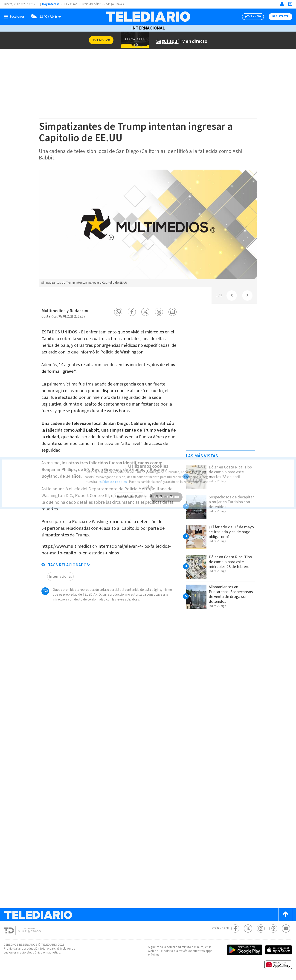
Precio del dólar (90, 4)
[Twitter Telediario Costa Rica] (248, 928)
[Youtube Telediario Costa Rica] (286, 928)
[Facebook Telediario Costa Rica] (235, 928)
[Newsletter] (290, 5)
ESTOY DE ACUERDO (166, 493)
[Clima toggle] (44, 17)
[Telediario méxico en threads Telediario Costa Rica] (273, 928)
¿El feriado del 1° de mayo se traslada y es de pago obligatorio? (231, 532)
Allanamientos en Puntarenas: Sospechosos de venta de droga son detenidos (231, 594)
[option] (148, 228)
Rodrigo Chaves (114, 4)
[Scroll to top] (285, 915)
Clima (74, 4)
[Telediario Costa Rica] (148, 17)
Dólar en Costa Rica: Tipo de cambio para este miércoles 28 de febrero (230, 562)
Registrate (280, 16)
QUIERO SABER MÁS (130, 493)
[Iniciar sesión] (282, 4)
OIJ (65, 4)
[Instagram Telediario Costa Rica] (261, 928)
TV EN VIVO (254, 16)
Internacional (148, 28)
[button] (118, 312)
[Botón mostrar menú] (15, 17)
